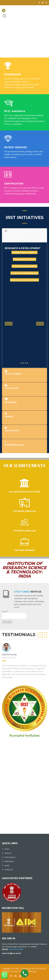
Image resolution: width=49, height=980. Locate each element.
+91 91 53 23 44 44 (16, 949)
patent (7, 865)
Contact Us (9, 870)
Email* (14, 615)
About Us (8, 853)
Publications (9, 861)
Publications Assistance (24, 259)
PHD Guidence (10, 857)
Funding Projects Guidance (25, 252)
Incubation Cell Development (25, 273)
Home (7, 849)
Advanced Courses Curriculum (24, 280)
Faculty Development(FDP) (25, 266)
